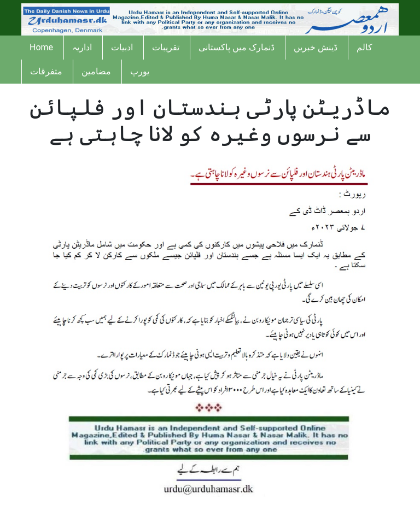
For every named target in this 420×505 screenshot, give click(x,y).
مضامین (96, 71)
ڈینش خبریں (316, 47)
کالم (364, 47)
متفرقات (46, 71)
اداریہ (82, 47)
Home (41, 47)
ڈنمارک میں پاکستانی (237, 47)
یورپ (140, 71)
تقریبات (166, 47)
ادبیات (122, 47)
